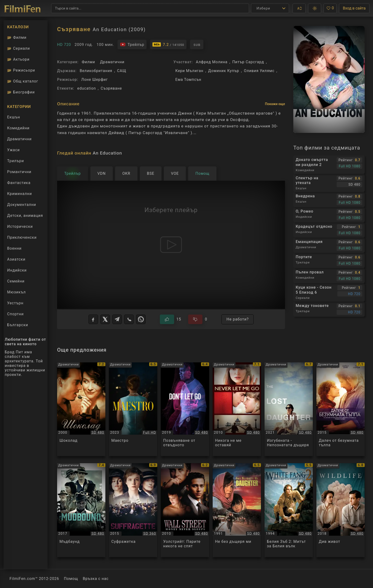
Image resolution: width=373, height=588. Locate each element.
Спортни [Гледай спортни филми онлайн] (15, 314)
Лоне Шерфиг (94, 80)
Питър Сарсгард (248, 62)
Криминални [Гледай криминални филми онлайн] (20, 194)
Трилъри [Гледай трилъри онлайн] (15, 162)
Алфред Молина (212, 62)
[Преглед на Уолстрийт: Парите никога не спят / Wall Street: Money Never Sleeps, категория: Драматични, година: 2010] (185, 510)
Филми (88, 62)
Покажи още (275, 104)
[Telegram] (117, 319)
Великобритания (96, 71)
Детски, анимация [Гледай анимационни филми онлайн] (25, 216)
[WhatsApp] (141, 319)
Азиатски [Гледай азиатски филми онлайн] (16, 259)
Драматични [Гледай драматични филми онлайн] (19, 139)
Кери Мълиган (189, 71)
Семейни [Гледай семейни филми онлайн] (16, 281)
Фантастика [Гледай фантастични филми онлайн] (19, 183)
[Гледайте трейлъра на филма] (132, 44)
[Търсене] (150, 8)
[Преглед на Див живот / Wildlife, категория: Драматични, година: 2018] (341, 510)
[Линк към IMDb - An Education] (168, 44)
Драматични (112, 62)
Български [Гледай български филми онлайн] (18, 325)
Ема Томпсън (188, 80)
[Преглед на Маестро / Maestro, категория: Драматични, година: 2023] (133, 409)
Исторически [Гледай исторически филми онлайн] (20, 226)
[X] (105, 319)
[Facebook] (93, 319)
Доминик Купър (224, 71)
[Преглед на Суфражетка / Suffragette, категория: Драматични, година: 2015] (133, 510)
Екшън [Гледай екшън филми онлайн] (14, 117)
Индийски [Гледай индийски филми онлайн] (17, 270)
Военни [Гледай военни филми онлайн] (14, 248)
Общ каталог (23, 81)
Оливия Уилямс (259, 71)
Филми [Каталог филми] (17, 37)
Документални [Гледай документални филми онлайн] (22, 205)
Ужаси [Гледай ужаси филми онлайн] (13, 150)
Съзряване (111, 88)
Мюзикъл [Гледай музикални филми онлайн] (16, 292)
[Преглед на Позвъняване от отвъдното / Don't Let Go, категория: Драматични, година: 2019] (185, 409)
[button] (299, 8)
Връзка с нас (96, 579)
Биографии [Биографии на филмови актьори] (21, 92)
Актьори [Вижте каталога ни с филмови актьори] (18, 59)
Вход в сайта (354, 8)
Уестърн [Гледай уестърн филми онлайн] (15, 303)
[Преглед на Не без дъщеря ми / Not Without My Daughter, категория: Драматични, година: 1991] (237, 510)
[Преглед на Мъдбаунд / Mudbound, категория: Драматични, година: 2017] (81, 510)
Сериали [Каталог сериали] (19, 48)
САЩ (122, 71)
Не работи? (238, 319)
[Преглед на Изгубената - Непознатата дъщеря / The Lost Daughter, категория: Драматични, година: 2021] (289, 409)
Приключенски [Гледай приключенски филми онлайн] (22, 237)
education (87, 88)
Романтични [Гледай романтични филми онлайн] (19, 172)
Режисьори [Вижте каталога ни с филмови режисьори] (21, 70)
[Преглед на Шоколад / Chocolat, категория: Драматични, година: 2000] (81, 409)
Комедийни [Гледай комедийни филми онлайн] (18, 128)
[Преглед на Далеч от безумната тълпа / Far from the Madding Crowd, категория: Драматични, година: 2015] (341, 409)
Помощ (71, 579)
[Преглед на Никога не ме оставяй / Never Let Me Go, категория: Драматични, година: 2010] (237, 409)
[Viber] (129, 319)
